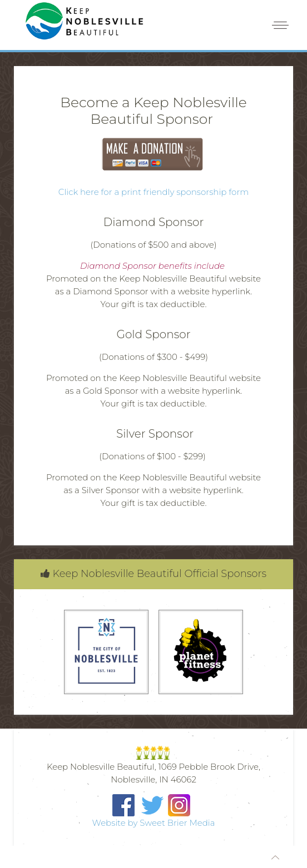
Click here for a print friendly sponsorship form (153, 192)
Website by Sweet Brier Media (154, 823)
